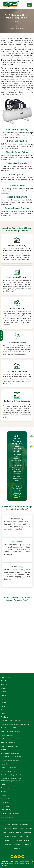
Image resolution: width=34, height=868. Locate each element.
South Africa (9, 841)
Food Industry (6, 806)
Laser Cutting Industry (8, 817)
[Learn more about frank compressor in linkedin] (19, 858)
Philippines (24, 824)
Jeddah (14, 836)
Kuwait (26, 841)
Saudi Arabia (7, 828)
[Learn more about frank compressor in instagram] (15, 858)
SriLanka (19, 841)
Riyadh (21, 836)
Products (4, 684)
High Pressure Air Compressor (11, 739)
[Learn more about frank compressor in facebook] (12, 858)
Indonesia (17, 849)
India (17, 24)
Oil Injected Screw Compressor (11, 721)
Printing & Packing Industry (10, 813)
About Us (4, 681)
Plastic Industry (6, 810)
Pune (17, 26)
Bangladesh (27, 832)
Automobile (5, 802)
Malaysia (15, 824)
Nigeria (11, 832)
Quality (3, 692)
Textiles (3, 791)
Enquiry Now (18, 494)
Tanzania (8, 845)
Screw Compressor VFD (8, 728)
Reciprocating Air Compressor (11, 731)
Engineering (5, 788)
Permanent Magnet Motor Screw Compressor (16, 724)
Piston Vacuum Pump (8, 742)
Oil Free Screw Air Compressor (11, 760)
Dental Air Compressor (8, 768)
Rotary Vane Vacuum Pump (10, 746)
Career (3, 714)
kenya (22, 828)
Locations (4, 695)
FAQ (2, 699)
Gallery (3, 703)
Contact (4, 710)
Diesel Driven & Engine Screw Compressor (14, 775)
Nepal (7, 836)
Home (17, 21)
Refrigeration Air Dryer (8, 771)
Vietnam (26, 845)
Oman (15, 828)
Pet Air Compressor (7, 735)
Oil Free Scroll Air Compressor (11, 753)
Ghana (18, 832)
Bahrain (29, 828)
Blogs (3, 706)
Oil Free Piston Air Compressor (11, 757)
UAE (27, 836)
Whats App (17, 490)
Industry (4, 688)
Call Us (17, 487)
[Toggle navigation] (29, 5)
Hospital (4, 795)
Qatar (5, 832)
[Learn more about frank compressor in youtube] (22, 858)
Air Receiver (5, 764)
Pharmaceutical (6, 799)
